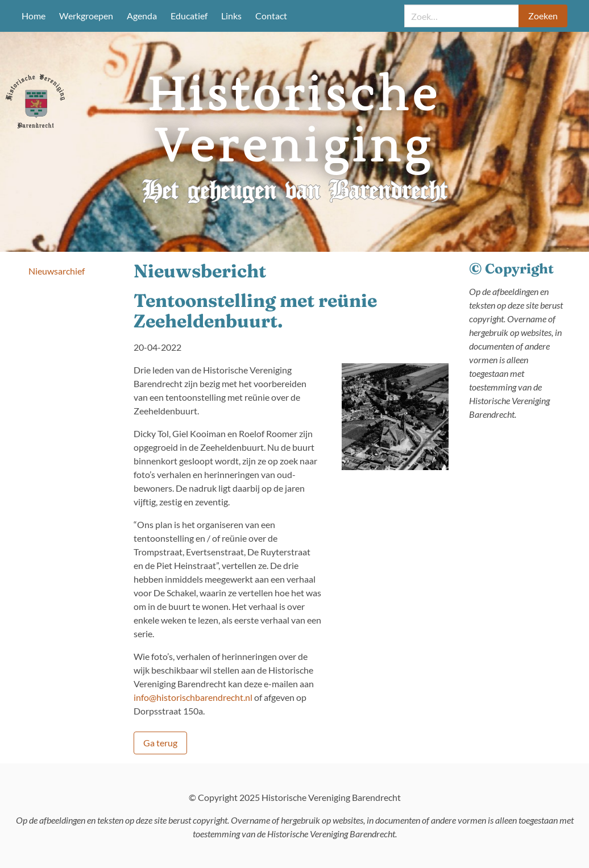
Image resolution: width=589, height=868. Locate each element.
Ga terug (160, 743)
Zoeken (543, 16)
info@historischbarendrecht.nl (193, 697)
